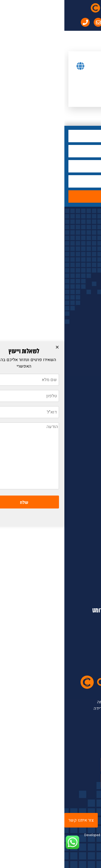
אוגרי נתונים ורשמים (75, 406)
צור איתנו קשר (17, 820)
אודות (80, 454)
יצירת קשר (76, 501)
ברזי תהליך (84, 311)
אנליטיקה (85, 382)
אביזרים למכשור (79, 334)
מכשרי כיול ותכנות (77, 418)
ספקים (79, 478)
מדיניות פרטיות (72, 513)
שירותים (78, 490)
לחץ (89, 239)
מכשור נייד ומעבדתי (75, 370)
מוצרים (79, 466)
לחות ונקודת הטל (78, 323)
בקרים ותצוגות (80, 346)
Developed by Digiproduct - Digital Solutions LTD (52, 838)
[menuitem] (60, 22)
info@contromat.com (67, 597)
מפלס (88, 251)
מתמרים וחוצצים (78, 358)
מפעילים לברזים (79, 287)
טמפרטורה (84, 275)
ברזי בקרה (84, 394)
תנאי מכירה (75, 525)
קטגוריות (84, 227)
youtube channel (63, 765)
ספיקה (87, 263)
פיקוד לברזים (81, 299)
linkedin (70, 781)
